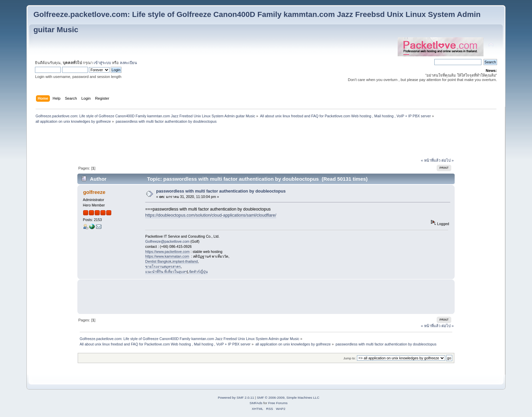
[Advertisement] (266, 142)
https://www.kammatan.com (167, 256)
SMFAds (256, 403)
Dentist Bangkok (158, 261)
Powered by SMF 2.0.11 (236, 398)
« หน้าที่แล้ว (431, 160)
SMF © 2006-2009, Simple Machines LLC (288, 398)
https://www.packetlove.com (167, 252)
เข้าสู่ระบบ (102, 63)
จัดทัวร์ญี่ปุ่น (198, 272)
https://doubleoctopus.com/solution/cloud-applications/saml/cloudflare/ (211, 215)
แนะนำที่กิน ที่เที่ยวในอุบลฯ (166, 272)
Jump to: (350, 358)
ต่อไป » (448, 160)
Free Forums (278, 403)
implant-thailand (185, 261)
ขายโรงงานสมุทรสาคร (163, 266)
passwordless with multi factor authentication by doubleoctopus (221, 191)
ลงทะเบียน (128, 63)
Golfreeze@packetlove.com (167, 241)
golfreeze (94, 192)
